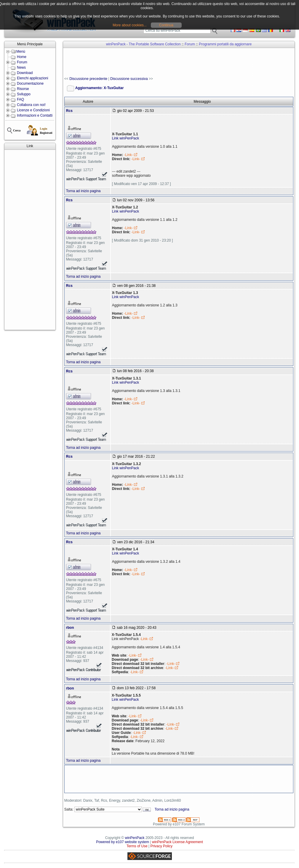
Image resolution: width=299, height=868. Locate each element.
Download (25, 73)
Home (22, 57)
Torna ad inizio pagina (83, 191)
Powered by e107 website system (123, 842)
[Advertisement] (30, 240)
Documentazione (30, 83)
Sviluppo (24, 94)
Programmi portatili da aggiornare (225, 44)
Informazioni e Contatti (35, 115)
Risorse (23, 89)
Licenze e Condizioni (33, 110)
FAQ (20, 99)
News (21, 67)
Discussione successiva (129, 79)
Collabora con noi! (31, 105)
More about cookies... (130, 25)
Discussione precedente (88, 79)
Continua (166, 25)
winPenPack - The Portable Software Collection (143, 44)
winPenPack (135, 838)
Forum (22, 62)
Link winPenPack (125, 138)
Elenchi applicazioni (32, 78)
